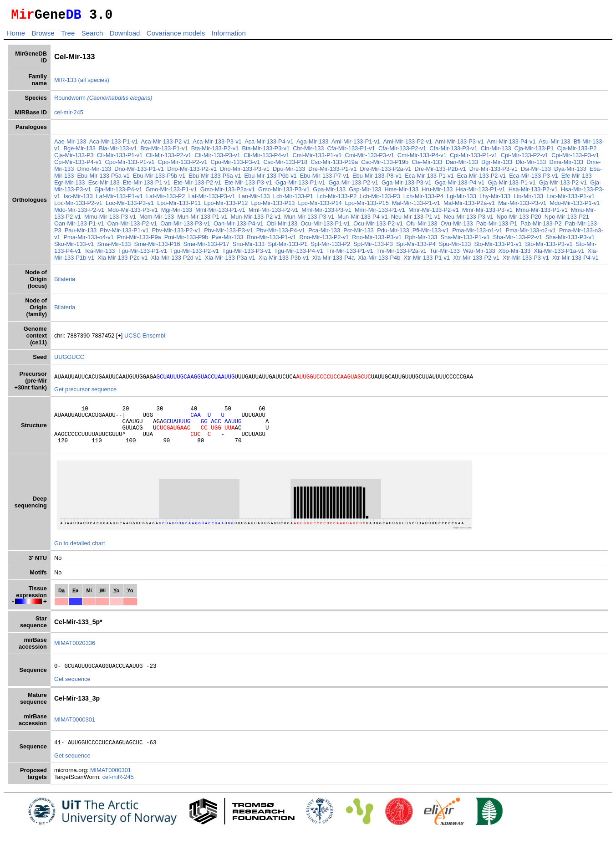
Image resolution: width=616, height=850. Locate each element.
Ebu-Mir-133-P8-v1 (377, 178)
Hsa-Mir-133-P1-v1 (481, 192)
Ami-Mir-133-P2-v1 (408, 144)
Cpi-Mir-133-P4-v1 (78, 165)
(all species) (94, 83)
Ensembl (154, 338)
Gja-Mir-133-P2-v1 (563, 185)
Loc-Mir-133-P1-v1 (570, 199)
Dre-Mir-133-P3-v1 (494, 172)
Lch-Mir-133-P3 (380, 199)
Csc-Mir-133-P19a (334, 165)
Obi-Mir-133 (282, 226)
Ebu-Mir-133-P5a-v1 (103, 178)
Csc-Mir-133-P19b (385, 165)
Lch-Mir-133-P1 (293, 199)
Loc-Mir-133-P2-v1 (78, 206)
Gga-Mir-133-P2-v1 (353, 185)
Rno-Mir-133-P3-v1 (377, 240)
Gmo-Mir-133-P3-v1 (284, 192)
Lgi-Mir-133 (461, 199)
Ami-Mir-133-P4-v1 (511, 144)
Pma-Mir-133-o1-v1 (477, 233)
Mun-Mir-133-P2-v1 (256, 219)
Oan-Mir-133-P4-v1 (239, 226)
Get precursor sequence (85, 393)
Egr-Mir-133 (70, 185)
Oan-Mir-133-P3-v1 (185, 226)
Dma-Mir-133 (566, 165)
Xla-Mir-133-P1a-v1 (559, 253)
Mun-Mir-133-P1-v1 (202, 219)
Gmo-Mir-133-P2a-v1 (228, 192)
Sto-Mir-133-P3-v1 (549, 247)
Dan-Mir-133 (462, 165)
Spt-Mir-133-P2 (330, 247)
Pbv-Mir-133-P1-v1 (124, 233)
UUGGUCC (69, 360)
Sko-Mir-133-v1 (74, 247)
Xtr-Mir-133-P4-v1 (575, 260)
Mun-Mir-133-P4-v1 (362, 219)
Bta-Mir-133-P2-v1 (215, 151)
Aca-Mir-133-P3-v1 (217, 144)
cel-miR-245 (118, 792)
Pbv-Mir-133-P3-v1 (228, 233)
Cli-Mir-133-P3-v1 (218, 158)
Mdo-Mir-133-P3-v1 (132, 212)
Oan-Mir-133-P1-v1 (79, 226)
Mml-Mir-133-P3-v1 (326, 212)
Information (229, 36)
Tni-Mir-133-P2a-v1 (401, 253)
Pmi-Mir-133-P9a (139, 240)
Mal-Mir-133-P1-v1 (416, 206)
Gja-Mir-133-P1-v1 (512, 185)
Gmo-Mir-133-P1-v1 (171, 192)
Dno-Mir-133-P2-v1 (192, 172)
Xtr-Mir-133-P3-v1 (526, 260)
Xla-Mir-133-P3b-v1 (284, 260)
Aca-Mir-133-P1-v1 (114, 144)
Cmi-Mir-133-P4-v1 (422, 158)
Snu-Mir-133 (249, 247)
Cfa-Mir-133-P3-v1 (453, 151)
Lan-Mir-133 (254, 199)
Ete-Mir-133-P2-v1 (197, 185)
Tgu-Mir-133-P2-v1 (195, 253)
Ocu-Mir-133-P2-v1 (378, 226)
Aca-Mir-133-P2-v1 (165, 144)
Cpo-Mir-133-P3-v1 (235, 165)
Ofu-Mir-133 (422, 226)
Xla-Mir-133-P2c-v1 (122, 260)
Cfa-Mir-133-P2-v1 (402, 151)
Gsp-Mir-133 (365, 192)
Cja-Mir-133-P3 (74, 158)
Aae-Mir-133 (70, 144)
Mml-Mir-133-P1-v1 (220, 212)
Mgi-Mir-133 (177, 212)
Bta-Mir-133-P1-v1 (164, 151)
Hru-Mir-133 (437, 192)
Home (16, 36)
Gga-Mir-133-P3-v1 (407, 185)
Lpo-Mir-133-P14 (320, 206)
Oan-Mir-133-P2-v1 (132, 226)
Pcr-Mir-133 (359, 233)
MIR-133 (65, 83)
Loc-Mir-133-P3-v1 (130, 206)
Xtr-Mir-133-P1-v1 (427, 260)
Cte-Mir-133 (427, 165)
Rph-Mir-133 (421, 240)
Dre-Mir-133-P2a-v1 (385, 172)
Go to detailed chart (80, 556)
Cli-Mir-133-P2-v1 (168, 158)
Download (125, 36)
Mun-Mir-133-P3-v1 (309, 219)
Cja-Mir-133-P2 (577, 151)
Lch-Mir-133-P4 (423, 199)
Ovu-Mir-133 (457, 226)
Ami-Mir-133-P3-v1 (459, 144)
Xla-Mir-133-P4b (379, 260)
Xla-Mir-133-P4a (333, 260)
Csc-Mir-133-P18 (285, 165)
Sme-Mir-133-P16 (157, 247)
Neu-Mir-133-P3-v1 (469, 219)
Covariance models (176, 36)
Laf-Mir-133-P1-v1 (120, 199)
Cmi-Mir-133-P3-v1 (370, 158)
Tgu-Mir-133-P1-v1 (142, 253)
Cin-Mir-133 (496, 151)
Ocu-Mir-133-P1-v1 (325, 226)
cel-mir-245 (69, 115)
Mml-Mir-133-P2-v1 (274, 212)
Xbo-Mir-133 (514, 253)
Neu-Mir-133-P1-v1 (416, 219)
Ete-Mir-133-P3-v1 (248, 185)
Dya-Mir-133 (570, 172)
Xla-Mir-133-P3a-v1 (230, 260)
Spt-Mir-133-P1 (288, 247)
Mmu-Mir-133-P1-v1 (542, 212)
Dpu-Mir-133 (289, 172)
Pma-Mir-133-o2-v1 (531, 233)
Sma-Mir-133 (114, 247)
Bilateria (65, 282)
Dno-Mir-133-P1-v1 (139, 172)
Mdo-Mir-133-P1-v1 (575, 206)
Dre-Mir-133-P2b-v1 (440, 172)
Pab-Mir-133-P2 (541, 226)
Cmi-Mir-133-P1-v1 (317, 158)
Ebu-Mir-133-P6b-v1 (270, 178)
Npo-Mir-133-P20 (519, 219)
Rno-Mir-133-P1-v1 (271, 240)
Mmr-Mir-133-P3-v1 (487, 212)
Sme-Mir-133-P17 (206, 247)
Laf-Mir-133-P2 (165, 199)
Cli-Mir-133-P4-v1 (266, 158)
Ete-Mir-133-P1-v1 (147, 185)
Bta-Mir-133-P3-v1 (266, 151)
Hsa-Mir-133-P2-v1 (533, 192)
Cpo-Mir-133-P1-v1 (130, 165)
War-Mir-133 (479, 253)
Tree (68, 36)
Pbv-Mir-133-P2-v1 (176, 233)
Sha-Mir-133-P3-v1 (570, 240)
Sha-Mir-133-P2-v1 (518, 240)
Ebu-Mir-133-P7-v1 (325, 178)
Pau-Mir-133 (81, 233)
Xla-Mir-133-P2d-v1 (176, 260)
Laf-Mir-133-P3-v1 (211, 199)
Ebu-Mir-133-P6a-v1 (215, 178)
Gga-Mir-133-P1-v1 (300, 185)
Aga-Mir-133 (312, 144)
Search (92, 36)
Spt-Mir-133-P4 (416, 247)
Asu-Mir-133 (555, 144)
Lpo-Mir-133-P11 (179, 206)
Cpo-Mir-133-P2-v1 (183, 165)
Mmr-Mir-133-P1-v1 (380, 212)
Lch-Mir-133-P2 (336, 199)
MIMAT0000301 (75, 733)
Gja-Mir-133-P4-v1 (118, 192)
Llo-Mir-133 (528, 199)
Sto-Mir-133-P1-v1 (498, 247)
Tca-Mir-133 (100, 253)
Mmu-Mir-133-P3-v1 (110, 219)
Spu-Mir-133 (455, 247)
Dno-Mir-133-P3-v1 (245, 172)
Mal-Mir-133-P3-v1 (522, 206)
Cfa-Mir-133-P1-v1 (351, 151)
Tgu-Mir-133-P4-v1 (298, 253)
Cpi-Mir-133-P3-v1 (575, 158)
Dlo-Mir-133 (531, 165)
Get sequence (72, 693)
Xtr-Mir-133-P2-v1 (476, 260)
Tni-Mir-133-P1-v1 (349, 253)
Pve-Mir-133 (228, 240)
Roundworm (103, 100)
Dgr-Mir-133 (497, 165)
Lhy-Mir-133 (495, 199)
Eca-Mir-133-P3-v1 (533, 178)
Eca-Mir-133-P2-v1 (481, 178)
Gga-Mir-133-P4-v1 (460, 185)
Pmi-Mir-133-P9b (186, 240)
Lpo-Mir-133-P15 (367, 206)
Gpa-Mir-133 (329, 192)
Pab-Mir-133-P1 (497, 226)
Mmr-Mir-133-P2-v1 (434, 212)
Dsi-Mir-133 (536, 172)
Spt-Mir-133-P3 (373, 247)
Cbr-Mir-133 (308, 151)
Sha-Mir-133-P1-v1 (465, 240)
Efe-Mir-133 (577, 178)
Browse (43, 36)
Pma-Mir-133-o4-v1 (89, 240)
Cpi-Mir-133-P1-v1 (474, 158)
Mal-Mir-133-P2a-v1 (469, 206)
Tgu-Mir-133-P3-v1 (247, 253)
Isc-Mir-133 (78, 199)
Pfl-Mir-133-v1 (431, 233)
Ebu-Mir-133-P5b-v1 (159, 178)
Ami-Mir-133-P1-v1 (356, 144)
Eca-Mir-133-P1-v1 (429, 178)
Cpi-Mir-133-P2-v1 (525, 158)
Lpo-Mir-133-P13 (273, 206)
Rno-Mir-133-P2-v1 (324, 240)
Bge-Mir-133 (80, 151)
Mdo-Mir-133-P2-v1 (79, 212)
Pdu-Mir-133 (393, 233)
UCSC (133, 338)
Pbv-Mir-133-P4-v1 (281, 233)
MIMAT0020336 (75, 655)
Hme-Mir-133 (401, 192)
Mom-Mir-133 (157, 219)
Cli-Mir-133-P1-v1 (120, 158)
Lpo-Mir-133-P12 (226, 206)
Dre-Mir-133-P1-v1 (332, 172)
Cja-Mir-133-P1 (534, 151)
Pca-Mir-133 (324, 233)
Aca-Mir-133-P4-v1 (269, 144)
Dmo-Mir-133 (94, 172)
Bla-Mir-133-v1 (118, 151)
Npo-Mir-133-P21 (567, 219)
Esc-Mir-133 (104, 185)
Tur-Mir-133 (445, 253)
